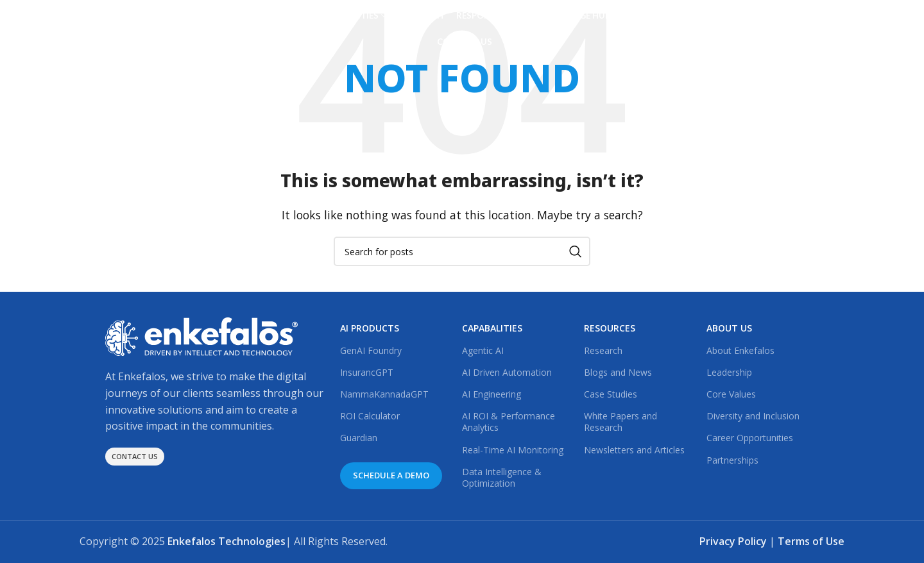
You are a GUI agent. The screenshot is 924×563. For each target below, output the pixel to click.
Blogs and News (618, 372)
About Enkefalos (740, 350)
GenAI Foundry (371, 350)
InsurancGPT (367, 372)
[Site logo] (141, 28)
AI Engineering (492, 394)
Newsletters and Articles (634, 450)
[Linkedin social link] (735, 29)
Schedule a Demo (800, 29)
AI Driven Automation (507, 372)
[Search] (462, 251)
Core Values (731, 394)
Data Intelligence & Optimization (502, 477)
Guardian (359, 438)
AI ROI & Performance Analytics (509, 422)
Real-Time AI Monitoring (513, 450)
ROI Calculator (370, 416)
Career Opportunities (750, 438)
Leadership (729, 372)
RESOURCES (610, 328)
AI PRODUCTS (370, 328)
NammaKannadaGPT (384, 394)
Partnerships (732, 460)
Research (603, 350)
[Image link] (201, 336)
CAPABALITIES (492, 328)
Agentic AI (483, 350)
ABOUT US (729, 328)
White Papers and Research (620, 422)
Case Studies (611, 394)
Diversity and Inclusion (753, 416)
